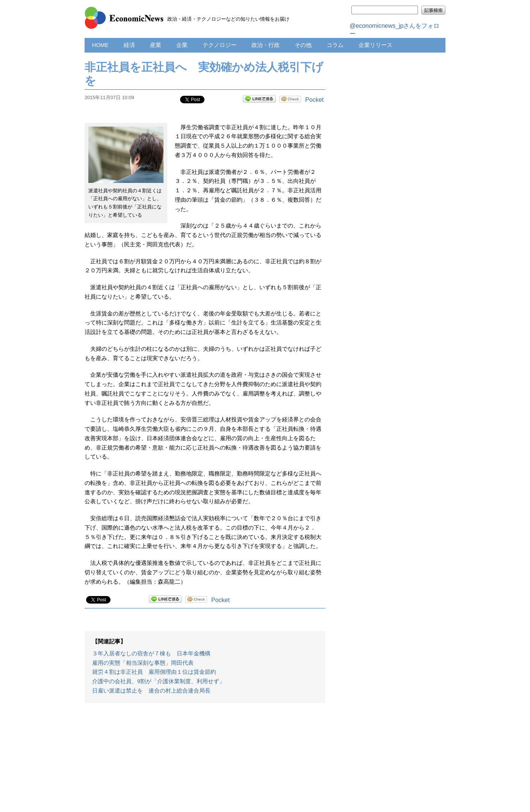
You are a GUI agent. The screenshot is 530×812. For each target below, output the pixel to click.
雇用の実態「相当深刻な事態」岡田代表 (143, 663)
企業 (182, 45)
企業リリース (376, 45)
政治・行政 (266, 45)
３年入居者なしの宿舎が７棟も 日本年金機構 (151, 654)
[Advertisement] (205, 761)
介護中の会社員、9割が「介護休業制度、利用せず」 (158, 681)
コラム (335, 45)
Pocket (314, 100)
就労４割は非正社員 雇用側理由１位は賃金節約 (154, 672)
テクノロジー (220, 45)
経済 (129, 45)
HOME (100, 45)
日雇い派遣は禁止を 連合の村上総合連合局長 (151, 691)
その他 (303, 45)
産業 (156, 45)
